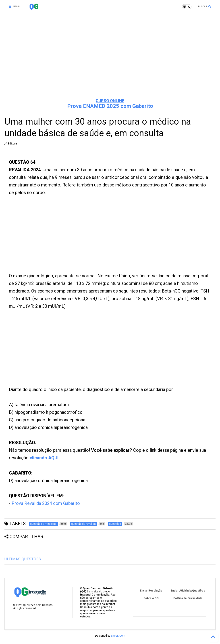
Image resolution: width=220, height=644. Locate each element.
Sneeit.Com (118, 636)
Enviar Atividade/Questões (188, 591)
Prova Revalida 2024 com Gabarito (46, 503)
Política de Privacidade (188, 598)
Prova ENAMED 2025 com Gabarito (110, 106)
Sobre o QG (151, 598)
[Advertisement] (110, 60)
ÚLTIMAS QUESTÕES (23, 559)
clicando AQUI (44, 458)
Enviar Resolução (151, 591)
